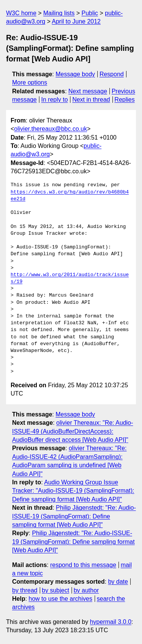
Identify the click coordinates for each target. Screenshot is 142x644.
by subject (56, 590)
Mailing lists (59, 13)
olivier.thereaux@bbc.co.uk (50, 129)
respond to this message (83, 565)
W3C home (21, 13)
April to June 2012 (76, 21)
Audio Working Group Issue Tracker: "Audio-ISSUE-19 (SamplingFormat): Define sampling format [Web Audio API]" (73, 491)
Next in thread (91, 100)
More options (30, 82)
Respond (112, 74)
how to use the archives (61, 599)
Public (90, 13)
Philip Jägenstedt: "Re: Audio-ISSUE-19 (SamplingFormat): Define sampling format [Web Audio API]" (74, 516)
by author (86, 590)
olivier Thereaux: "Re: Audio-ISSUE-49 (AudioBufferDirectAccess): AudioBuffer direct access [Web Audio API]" (73, 431)
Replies (124, 100)
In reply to (55, 100)
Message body (75, 74)
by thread (25, 590)
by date (118, 582)
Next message (88, 91)
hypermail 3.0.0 (110, 622)
